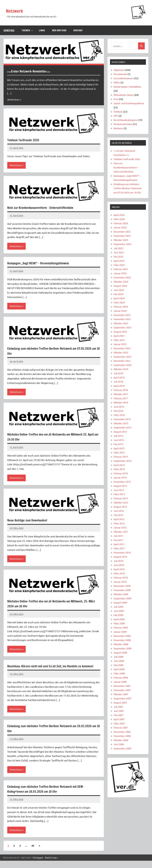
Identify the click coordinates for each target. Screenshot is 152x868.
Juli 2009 (118, 607)
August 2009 (120, 602)
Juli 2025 (118, 248)
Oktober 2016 (121, 402)
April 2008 (119, 669)
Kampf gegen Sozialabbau (127, 86)
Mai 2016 (118, 411)
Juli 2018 (118, 382)
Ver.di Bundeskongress (126, 120)
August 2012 (120, 507)
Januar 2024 (120, 311)
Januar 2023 (120, 344)
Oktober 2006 (121, 740)
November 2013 (122, 482)
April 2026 (119, 215)
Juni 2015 (119, 440)
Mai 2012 (118, 515)
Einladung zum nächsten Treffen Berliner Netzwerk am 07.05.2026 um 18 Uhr (48, 352)
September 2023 (122, 327)
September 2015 (122, 427)
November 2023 (122, 319)
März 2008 (119, 673)
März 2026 (119, 219)
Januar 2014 (120, 477)
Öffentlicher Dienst (124, 95)
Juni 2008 (119, 661)
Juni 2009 (119, 611)
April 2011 (119, 544)
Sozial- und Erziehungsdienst (129, 103)
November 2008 (122, 640)
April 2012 (119, 519)
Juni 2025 (119, 252)
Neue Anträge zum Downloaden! (31, 521)
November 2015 (122, 419)
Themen (27, 30)
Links (42, 30)
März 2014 (119, 469)
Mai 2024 (118, 294)
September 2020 (122, 365)
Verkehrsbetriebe (123, 124)
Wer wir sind (59, 30)
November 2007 (122, 690)
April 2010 (119, 569)
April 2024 (119, 298)
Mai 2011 (118, 540)
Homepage (9, 30)
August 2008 (120, 652)
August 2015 (120, 432)
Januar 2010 (120, 582)
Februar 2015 (121, 457)
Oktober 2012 (121, 502)
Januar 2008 (120, 682)
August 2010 (120, 557)
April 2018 (119, 386)
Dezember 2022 (122, 348)
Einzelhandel (120, 74)
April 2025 (119, 261)
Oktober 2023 (121, 323)
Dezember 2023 (122, 315)
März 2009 (119, 623)
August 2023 (120, 332)
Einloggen (38, 865)
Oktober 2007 (121, 694)
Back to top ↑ (52, 865)
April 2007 (119, 719)
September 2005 (122, 748)
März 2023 (119, 340)
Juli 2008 (118, 657)
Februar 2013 (121, 498)
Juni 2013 (119, 490)
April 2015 (119, 448)
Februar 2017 (121, 398)
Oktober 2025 (121, 240)
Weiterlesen (14, 99)
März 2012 (119, 523)
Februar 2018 (121, 390)
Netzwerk (16, 11)
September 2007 (122, 698)
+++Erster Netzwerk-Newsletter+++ (32, 71)
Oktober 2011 (121, 532)
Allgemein (119, 70)
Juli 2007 (118, 707)
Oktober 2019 (121, 369)
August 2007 (120, 702)
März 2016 (119, 415)
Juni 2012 (119, 511)
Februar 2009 (121, 627)
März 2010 (119, 573)
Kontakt (78, 30)
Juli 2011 (118, 536)
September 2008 (122, 648)
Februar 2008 (121, 677)
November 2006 (122, 736)
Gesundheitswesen (124, 78)
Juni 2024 (119, 290)
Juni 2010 (119, 565)
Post (116, 99)
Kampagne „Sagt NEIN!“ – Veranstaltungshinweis (43, 263)
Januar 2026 (120, 227)
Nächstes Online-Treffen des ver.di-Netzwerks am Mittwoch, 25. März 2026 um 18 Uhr (52, 605)
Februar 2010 (121, 577)
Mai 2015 (118, 444)
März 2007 (119, 723)
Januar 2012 (120, 527)
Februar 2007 (121, 727)
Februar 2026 (121, 223)
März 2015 (119, 452)
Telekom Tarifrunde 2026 (26, 140)
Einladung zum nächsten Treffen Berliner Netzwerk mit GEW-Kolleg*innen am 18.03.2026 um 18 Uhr (52, 796)
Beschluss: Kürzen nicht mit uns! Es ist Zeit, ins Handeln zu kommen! (51, 670)
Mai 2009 (118, 615)
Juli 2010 (118, 561)
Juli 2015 (118, 436)
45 (33, 853)
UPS (116, 116)
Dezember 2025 (122, 231)
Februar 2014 (121, 473)
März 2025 (119, 265)
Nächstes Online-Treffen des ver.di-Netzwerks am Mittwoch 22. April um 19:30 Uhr (51, 438)
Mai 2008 (118, 665)
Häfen (117, 82)
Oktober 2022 (121, 352)
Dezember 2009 (122, 586)
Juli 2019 (118, 373)
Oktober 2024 (121, 281)
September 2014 (122, 461)
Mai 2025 (118, 256)
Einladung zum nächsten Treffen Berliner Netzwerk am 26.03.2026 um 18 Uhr (48, 735)
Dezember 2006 (122, 732)
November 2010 (122, 552)
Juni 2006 (119, 744)
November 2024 (122, 277)
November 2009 (122, 590)
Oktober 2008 (121, 644)
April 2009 (119, 619)
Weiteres (118, 128)
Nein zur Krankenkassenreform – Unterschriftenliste (46, 208)
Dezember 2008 (122, 636)
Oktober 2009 (121, 594)
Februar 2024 (121, 307)
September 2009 (122, 598)
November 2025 (122, 236)
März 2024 (119, 302)
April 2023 (119, 336)
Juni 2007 (119, 711)
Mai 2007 (118, 715)
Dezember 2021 (122, 361)
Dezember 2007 (122, 686)
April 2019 (119, 377)
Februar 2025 (121, 269)
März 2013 (119, 494)
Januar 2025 (120, 273)
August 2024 (120, 286)
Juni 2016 (119, 407)
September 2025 (122, 244)
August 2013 (120, 486)
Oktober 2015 (121, 423)
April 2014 (119, 465)
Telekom (118, 111)
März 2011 (119, 548)
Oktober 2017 (121, 394)
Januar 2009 (120, 632)
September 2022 (122, 357)
